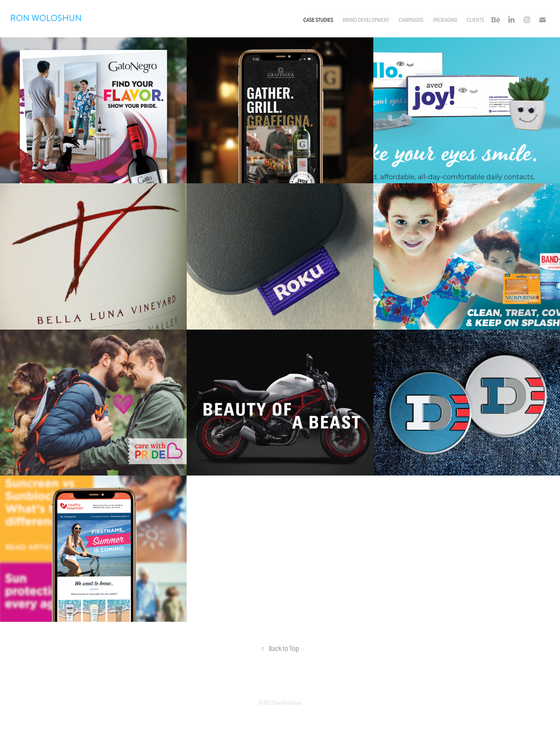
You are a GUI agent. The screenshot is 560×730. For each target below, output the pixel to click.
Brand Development (366, 20)
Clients (475, 20)
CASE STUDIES (318, 20)
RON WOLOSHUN (46, 18)
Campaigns (411, 20)
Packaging (445, 20)
